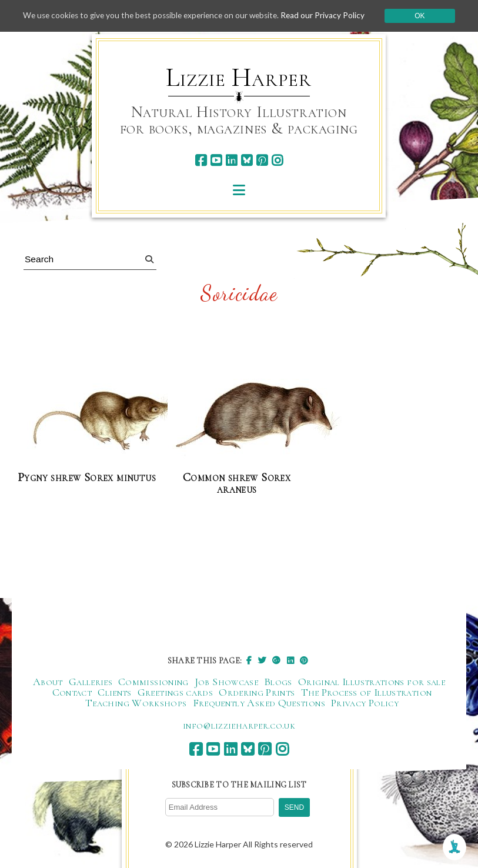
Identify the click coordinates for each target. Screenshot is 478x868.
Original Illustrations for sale (372, 682)
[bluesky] (247, 160)
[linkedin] (231, 160)
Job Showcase (226, 682)
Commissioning (153, 682)
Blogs (278, 682)
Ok (426, 16)
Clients (115, 693)
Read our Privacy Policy (329, 16)
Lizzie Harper (238, 78)
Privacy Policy (365, 703)
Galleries (91, 682)
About (48, 682)
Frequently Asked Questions (259, 703)
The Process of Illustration (367, 693)
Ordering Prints (257, 693)
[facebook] (201, 160)
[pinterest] (262, 160)
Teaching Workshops (136, 703)
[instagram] (277, 160)
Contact (72, 693)
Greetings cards (175, 693)
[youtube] (216, 160)
